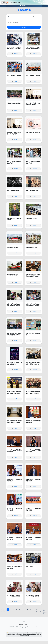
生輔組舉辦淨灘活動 (31, 218)
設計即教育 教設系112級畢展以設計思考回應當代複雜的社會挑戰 (33, 277)
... (34, 609)
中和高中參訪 (30, 567)
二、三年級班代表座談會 (14, 596)
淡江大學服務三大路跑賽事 (33, 48)
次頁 (37, 610)
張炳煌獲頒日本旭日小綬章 (14, 48)
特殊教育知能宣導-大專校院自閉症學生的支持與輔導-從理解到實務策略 (15, 423)
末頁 (40, 610)
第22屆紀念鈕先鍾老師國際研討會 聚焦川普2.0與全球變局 (33, 364)
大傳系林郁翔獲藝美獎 (13, 191)
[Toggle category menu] (24, 6)
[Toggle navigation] (45, 2)
